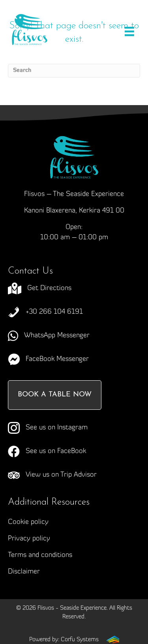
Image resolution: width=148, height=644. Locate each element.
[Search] (74, 71)
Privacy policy (29, 539)
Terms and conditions (40, 555)
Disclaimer (24, 572)
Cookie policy (28, 522)
